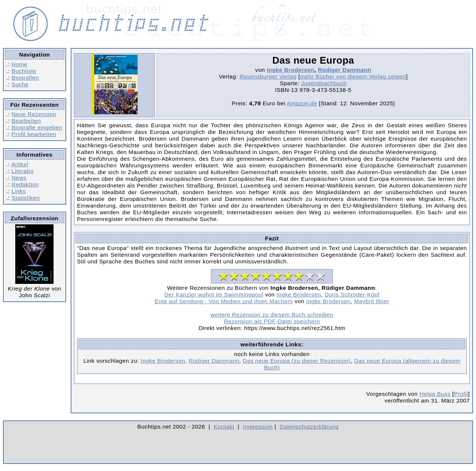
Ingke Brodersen (290, 70)
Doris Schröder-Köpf (352, 294)
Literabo (22, 171)
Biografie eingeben (37, 127)
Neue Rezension (34, 114)
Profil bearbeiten (34, 134)
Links (19, 191)
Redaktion (25, 184)
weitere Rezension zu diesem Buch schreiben (272, 315)
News (19, 178)
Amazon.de (302, 103)
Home (20, 64)
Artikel (20, 164)
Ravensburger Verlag (268, 76)
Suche (20, 84)
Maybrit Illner (372, 301)
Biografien (25, 78)
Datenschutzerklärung (309, 427)
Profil (461, 394)
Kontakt (224, 427)
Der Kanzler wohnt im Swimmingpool (214, 294)
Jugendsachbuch (324, 83)
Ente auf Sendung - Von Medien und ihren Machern (224, 301)
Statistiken (26, 198)
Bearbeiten (26, 121)
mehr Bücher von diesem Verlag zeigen (353, 76)
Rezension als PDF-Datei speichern (272, 321)
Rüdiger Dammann (345, 70)
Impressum (258, 427)
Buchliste (24, 71)
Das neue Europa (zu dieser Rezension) (297, 361)
